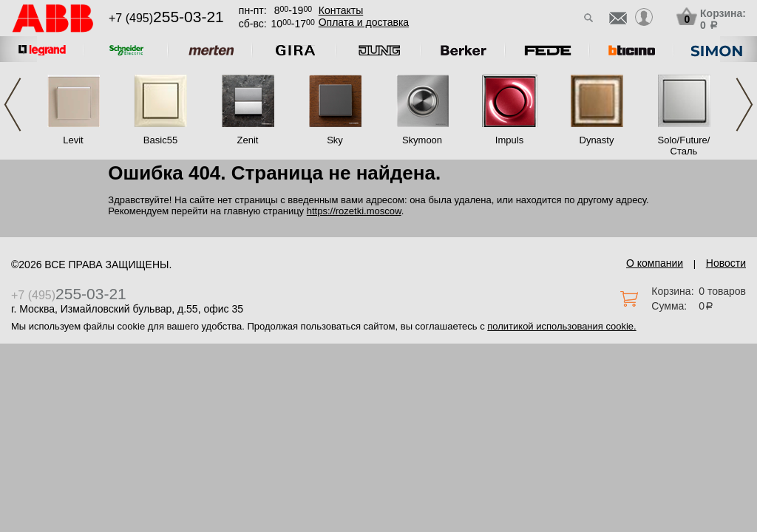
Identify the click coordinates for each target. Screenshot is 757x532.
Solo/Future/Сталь (684, 146)
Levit (73, 140)
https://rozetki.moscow (354, 211)
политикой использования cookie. (561, 326)
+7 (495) (166, 18)
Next (744, 105)
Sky (335, 140)
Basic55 (160, 140)
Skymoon (422, 140)
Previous (13, 105)
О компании (655, 263)
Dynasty (597, 140)
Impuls (509, 140)
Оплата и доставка (364, 22)
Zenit (248, 140)
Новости (726, 263)
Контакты (341, 10)
